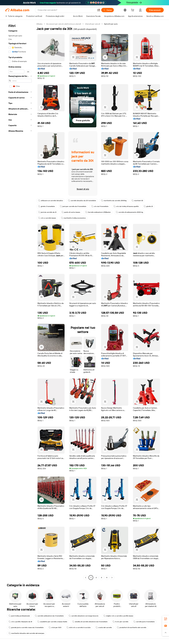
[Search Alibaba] (66, 10)
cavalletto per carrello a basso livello (52, 622)
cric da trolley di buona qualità (126, 206)
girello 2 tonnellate (46, 206)
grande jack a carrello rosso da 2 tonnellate (26, 627)
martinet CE (137, 201)
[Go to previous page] (86, 578)
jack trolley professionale (19, 616)
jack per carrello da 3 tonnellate (73, 206)
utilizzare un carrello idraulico (51, 201)
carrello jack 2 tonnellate (144, 622)
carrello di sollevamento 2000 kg (129, 212)
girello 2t (148, 206)
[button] (99, 10)
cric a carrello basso (47, 218)
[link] (166, 619)
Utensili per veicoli (93, 24)
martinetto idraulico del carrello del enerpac (26, 633)
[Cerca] (108, 10)
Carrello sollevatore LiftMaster (98, 212)
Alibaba (39, 24)
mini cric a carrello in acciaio (78, 627)
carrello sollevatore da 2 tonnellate (49, 616)
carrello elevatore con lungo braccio (84, 616)
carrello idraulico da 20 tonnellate (82, 201)
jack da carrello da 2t (47, 212)
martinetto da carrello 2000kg (114, 201)
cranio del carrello (104, 627)
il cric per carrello (120, 622)
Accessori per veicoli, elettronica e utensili (64, 24)
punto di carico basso (71, 212)
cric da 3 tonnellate (100, 206)
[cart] (133, 10)
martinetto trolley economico (73, 218)
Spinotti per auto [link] (111, 24)
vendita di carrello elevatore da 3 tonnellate (90, 622)
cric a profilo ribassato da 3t (20, 622)
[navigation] (20, 301)
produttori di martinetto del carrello (132, 627)
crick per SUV (55, 627)
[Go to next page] (112, 578)
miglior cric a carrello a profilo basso (118, 616)
